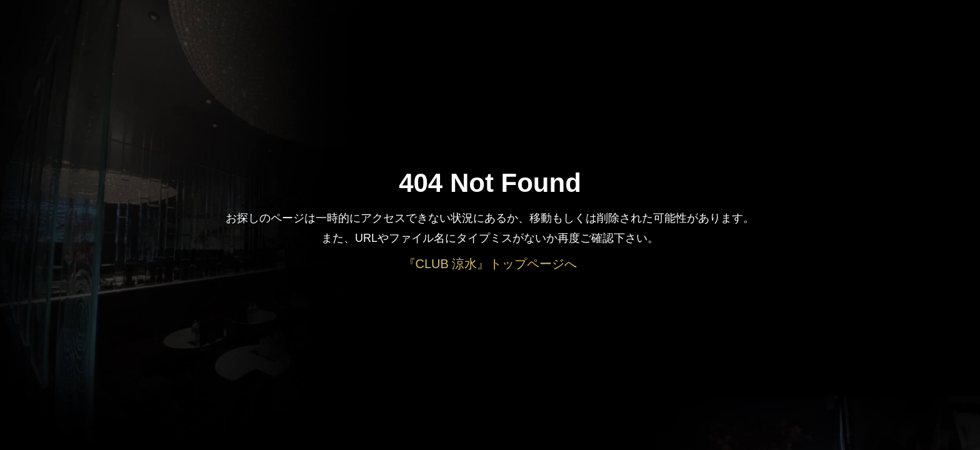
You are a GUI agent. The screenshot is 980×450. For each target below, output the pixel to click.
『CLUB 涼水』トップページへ (490, 264)
